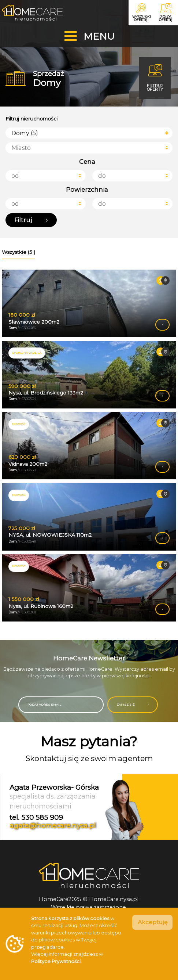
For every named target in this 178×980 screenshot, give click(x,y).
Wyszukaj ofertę (138, 13)
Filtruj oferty (153, 79)
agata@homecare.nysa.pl (53, 829)
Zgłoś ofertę (165, 13)
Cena (87, 163)
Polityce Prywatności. (56, 961)
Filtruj (31, 223)
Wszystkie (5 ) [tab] (18, 255)
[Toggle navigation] (89, 37)
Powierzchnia (87, 192)
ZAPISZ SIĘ (133, 708)
